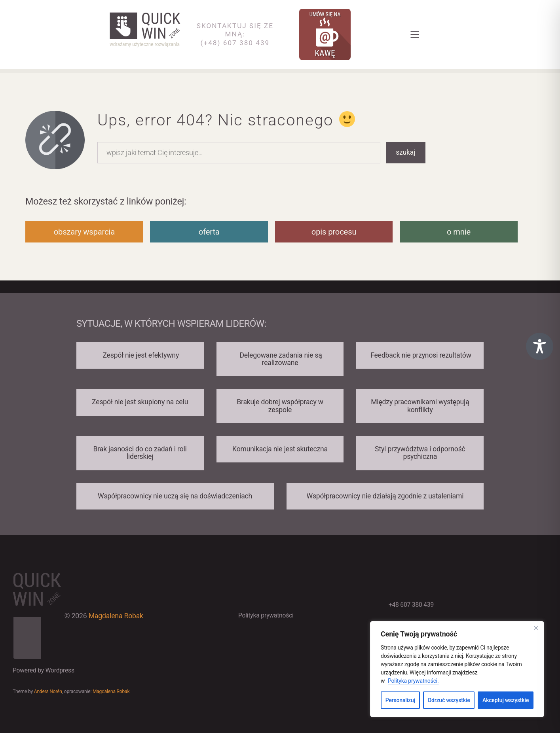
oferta (209, 232)
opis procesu (334, 232)
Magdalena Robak (116, 616)
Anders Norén (48, 691)
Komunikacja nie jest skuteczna (280, 449)
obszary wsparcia (84, 232)
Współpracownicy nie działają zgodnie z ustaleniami (385, 496)
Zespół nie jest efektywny (140, 355)
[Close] (536, 628)
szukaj (405, 152)
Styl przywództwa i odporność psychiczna (420, 453)
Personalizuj (400, 700)
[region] (457, 669)
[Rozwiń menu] (415, 34)
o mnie (459, 232)
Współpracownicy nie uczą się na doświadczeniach (175, 496)
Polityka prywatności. (413, 681)
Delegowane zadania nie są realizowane (280, 359)
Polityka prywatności (266, 616)
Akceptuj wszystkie (506, 700)
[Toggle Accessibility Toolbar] (540, 346)
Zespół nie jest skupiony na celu (140, 402)
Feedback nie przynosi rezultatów (420, 355)
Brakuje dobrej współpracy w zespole (280, 406)
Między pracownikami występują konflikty (420, 406)
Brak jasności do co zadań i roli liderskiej (140, 453)
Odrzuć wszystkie (449, 700)
